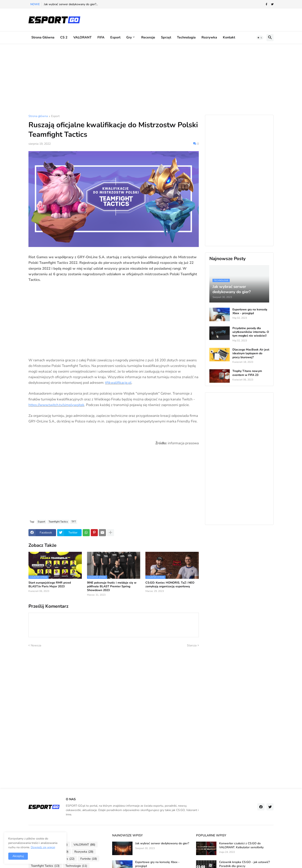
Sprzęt (166, 37)
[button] (260, 38)
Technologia (186, 37)
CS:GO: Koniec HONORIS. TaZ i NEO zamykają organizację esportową (170, 585)
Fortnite (89, 859)
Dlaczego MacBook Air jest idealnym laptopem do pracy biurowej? (251, 353)
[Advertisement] (151, 79)
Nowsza (36, 645)
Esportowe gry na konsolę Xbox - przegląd (250, 311)
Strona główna (43, 37)
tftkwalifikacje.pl (118, 383)
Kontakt (229, 37)
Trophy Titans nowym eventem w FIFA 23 (247, 373)
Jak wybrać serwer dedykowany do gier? (162, 843)
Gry (129, 37)
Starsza (192, 645)
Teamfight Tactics (58, 522)
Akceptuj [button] (18, 856)
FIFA (101, 37)
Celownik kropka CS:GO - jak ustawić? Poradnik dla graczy (244, 864)
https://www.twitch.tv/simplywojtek (56, 405)
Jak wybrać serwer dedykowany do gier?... (71, 4)
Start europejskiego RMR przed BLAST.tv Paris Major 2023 (50, 585)
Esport (115, 37)
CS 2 (64, 37)
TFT (74, 522)
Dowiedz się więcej (43, 847)
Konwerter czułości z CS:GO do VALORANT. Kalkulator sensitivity (241, 845)
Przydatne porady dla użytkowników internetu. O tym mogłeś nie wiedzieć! (251, 332)
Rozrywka (209, 37)
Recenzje (148, 37)
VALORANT (82, 37)
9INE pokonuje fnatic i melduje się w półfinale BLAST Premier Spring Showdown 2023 (112, 586)
